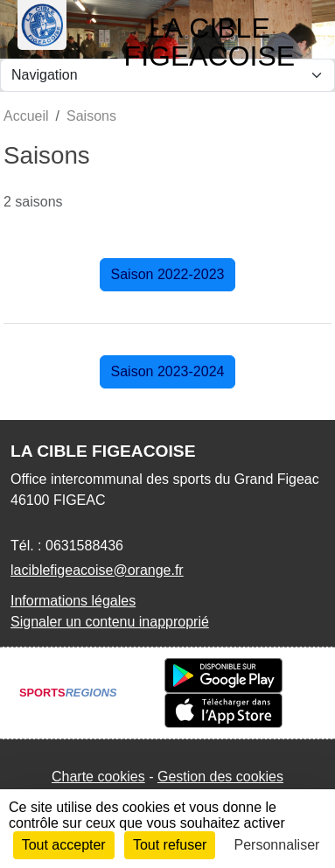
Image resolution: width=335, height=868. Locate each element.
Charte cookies (98, 777)
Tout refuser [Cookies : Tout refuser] (170, 845)
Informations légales (73, 601)
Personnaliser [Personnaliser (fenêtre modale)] (277, 845)
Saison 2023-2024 (168, 371)
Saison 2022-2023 (168, 274)
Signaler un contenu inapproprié (110, 622)
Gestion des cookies (220, 777)
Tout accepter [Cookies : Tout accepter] (64, 845)
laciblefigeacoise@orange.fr (97, 570)
